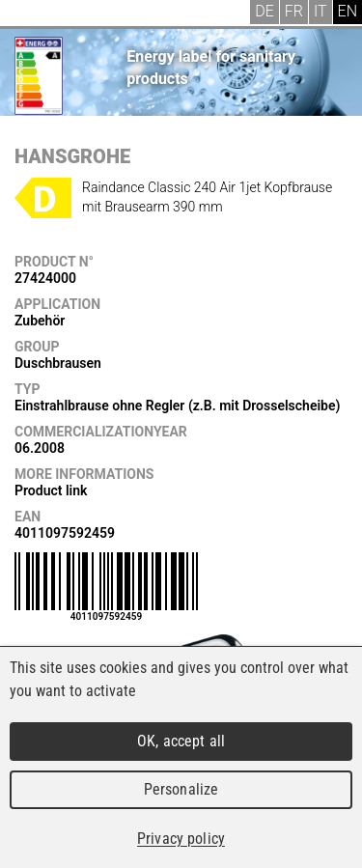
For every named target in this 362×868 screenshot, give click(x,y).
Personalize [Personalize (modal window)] (181, 789)
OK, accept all (181, 741)
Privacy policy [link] (181, 839)
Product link (51, 490)
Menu (29, 14)
